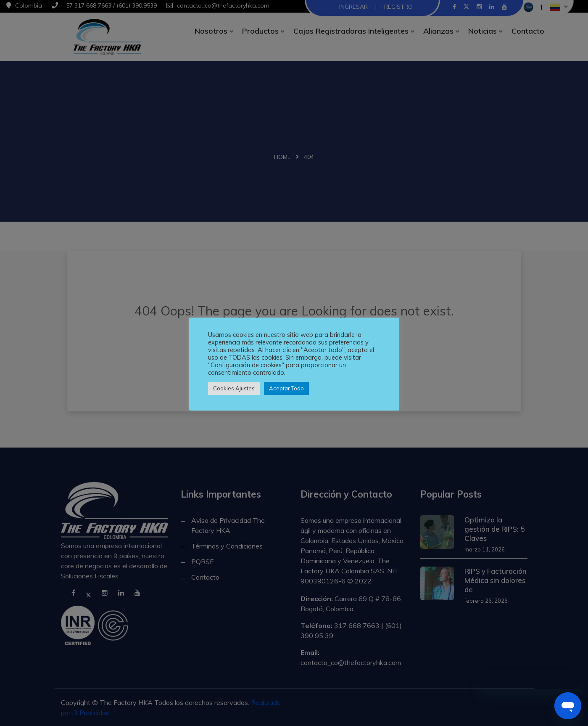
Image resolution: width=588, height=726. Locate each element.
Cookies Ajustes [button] (234, 388)
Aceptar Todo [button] (286, 388)
